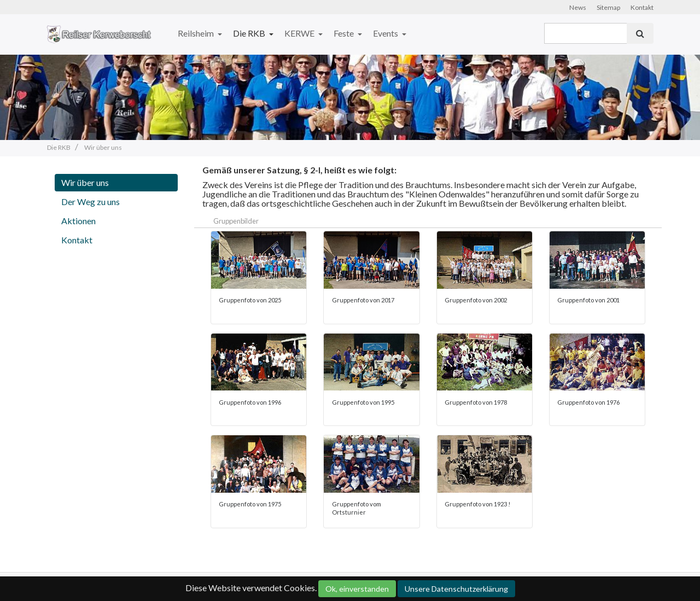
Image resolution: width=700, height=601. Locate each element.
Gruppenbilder (236, 221)
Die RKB (250, 33)
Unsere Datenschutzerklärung (456, 589)
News (578, 7)
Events (386, 33)
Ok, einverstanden (357, 589)
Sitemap (608, 7)
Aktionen (78, 221)
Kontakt (642, 7)
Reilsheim (197, 33)
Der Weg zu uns (91, 202)
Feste (345, 33)
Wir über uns (85, 182)
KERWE (300, 33)
